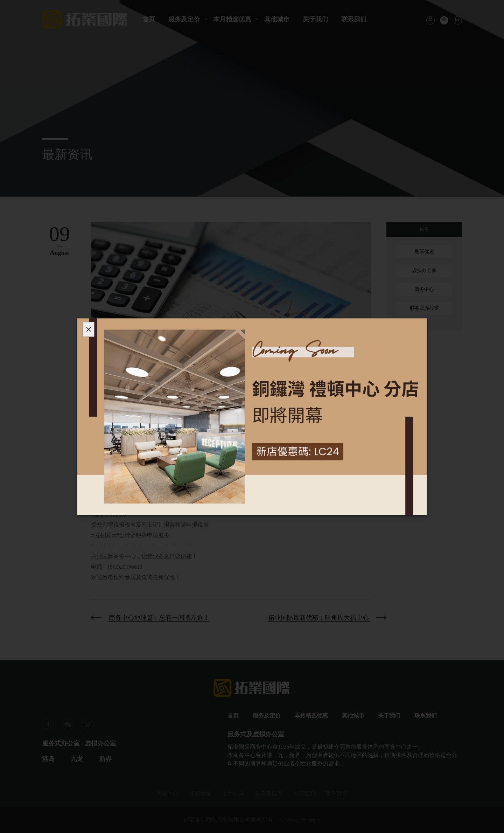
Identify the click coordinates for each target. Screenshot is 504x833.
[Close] (89, 329)
